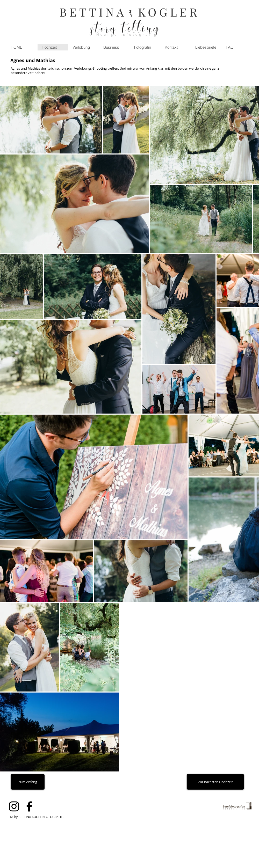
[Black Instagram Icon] (14, 806)
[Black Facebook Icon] (29, 806)
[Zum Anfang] (28, 782)
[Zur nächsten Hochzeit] (215, 782)
